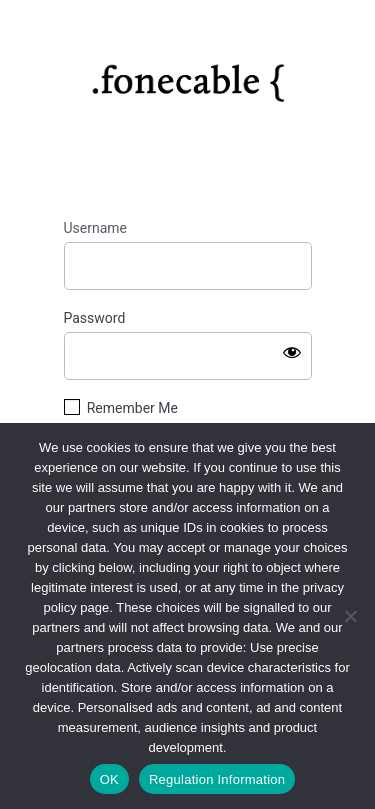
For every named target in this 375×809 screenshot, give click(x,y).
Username (96, 228)
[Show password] (292, 352)
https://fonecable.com (187, 76)
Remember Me (132, 408)
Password (95, 318)
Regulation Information (217, 779)
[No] (350, 616)
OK (109, 779)
